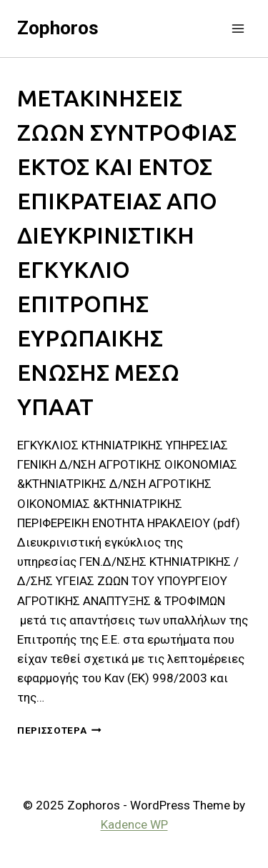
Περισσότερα (59, 730)
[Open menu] (238, 28)
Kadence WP (134, 824)
